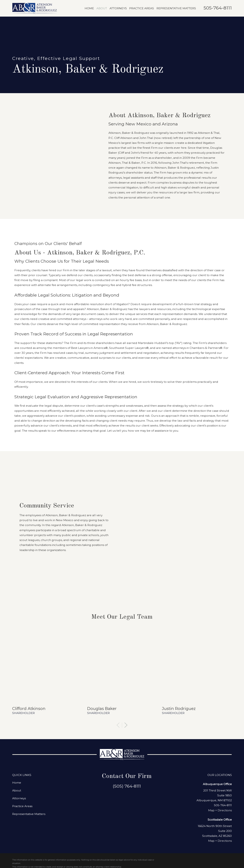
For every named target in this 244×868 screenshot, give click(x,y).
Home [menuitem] (89, 8)
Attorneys (19, 730)
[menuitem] (17, 808)
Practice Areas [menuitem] (142, 8)
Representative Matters (29, 746)
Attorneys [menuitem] (118, 8)
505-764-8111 (218, 8)
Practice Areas (22, 738)
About (17, 722)
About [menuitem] (102, 8)
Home (17, 715)
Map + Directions (220, 742)
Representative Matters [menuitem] (176, 8)
